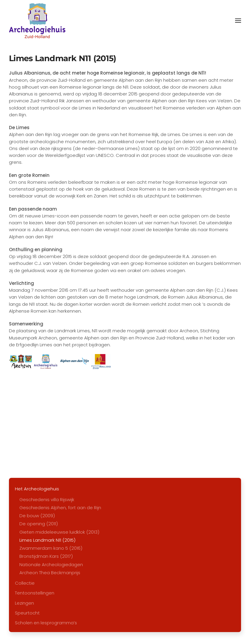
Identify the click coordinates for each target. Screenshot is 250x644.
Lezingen (24, 603)
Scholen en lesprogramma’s (46, 623)
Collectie (25, 583)
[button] (238, 21)
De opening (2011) (39, 524)
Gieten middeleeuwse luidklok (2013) (59, 532)
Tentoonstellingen (35, 593)
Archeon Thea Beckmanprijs (50, 573)
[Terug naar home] (37, 21)
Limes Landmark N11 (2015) (47, 540)
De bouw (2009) (37, 516)
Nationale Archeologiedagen (51, 565)
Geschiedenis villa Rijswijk (47, 499)
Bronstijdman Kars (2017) (46, 556)
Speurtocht (27, 613)
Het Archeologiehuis (37, 489)
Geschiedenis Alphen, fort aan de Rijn (60, 508)
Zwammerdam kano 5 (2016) (51, 548)
